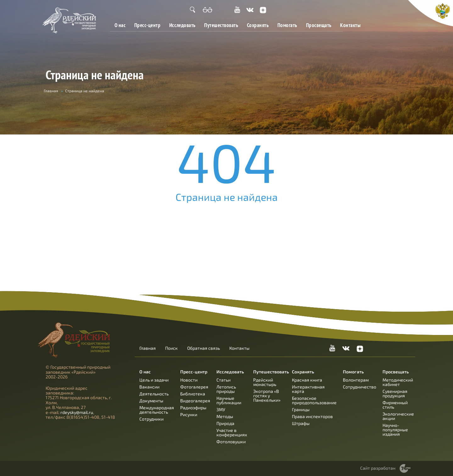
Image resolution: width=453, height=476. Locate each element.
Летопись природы (226, 389)
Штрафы (301, 423)
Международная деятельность (157, 410)
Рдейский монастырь (265, 382)
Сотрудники (151, 419)
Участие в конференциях (232, 432)
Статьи (224, 380)
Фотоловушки (231, 442)
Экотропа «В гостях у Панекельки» (267, 396)
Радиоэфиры (193, 408)
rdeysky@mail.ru (77, 412)
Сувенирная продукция (395, 393)
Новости (189, 380)
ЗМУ (221, 409)
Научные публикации (229, 400)
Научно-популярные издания (395, 430)
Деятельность (154, 394)
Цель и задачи (154, 380)
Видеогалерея (195, 401)
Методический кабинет (398, 382)
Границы (301, 409)
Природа (225, 423)
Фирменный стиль (395, 405)
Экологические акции (398, 416)
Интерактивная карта (308, 389)
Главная (51, 91)
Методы (225, 416)
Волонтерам (356, 380)
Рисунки (189, 414)
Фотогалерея (194, 387)
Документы (151, 401)
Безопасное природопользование (314, 400)
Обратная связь (204, 348)
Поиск (171, 348)
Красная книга (307, 380)
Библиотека (193, 394)
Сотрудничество (360, 387)
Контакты (350, 25)
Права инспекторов (312, 416)
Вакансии (149, 387)
